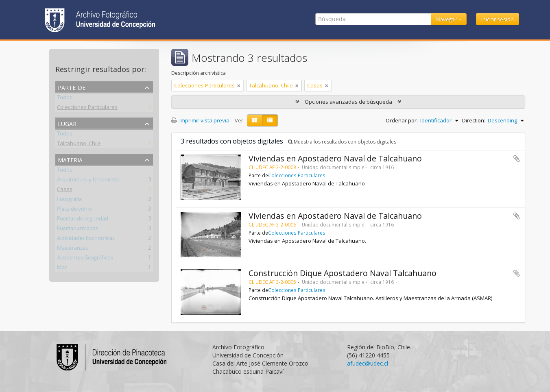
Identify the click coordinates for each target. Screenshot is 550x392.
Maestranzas (72, 249)
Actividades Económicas (86, 240)
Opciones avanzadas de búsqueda (348, 102)
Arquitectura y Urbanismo (88, 181)
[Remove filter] (239, 85)
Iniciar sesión (498, 19)
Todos (64, 99)
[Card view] (255, 120)
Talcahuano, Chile (79, 145)
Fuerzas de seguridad (83, 220)
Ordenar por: (402, 120)
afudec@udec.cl (368, 363)
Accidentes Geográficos (85, 259)
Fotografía (69, 200)
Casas (65, 191)
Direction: (474, 120)
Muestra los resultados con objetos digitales (342, 142)
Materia (70, 159)
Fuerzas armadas (77, 230)
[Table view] (270, 120)
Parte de (72, 87)
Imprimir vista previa (200, 120)
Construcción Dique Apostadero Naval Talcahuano (343, 273)
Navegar (447, 19)
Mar (62, 269)
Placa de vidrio (74, 210)
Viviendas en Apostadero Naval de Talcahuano (335, 158)
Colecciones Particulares (87, 109)
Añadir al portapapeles (517, 159)
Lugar (67, 123)
